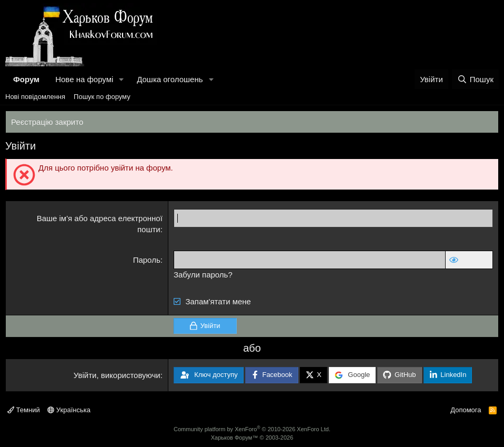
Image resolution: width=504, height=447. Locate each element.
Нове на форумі (84, 79)
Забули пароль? (203, 275)
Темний (24, 410)
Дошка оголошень (170, 79)
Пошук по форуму (102, 97)
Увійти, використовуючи (117, 375)
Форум (26, 79)
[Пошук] (475, 79)
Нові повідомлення (35, 97)
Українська (69, 410)
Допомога (466, 410)
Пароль (147, 260)
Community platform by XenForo (252, 429)
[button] (122, 79)
